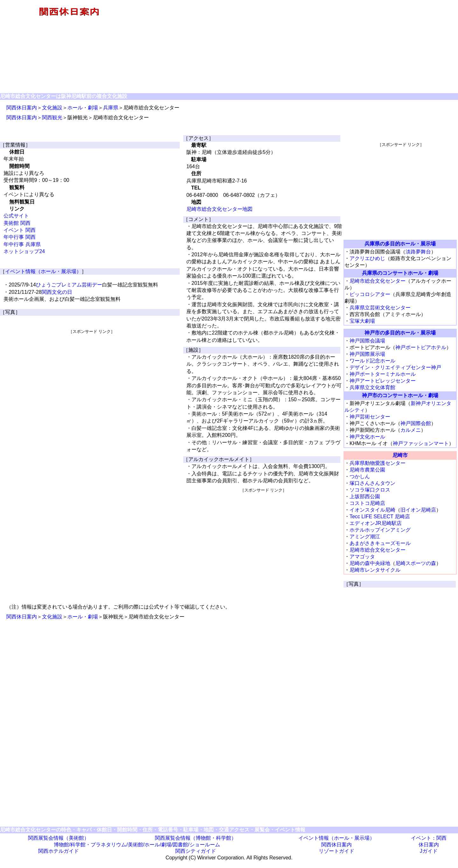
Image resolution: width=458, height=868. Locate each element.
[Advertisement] (298, 47)
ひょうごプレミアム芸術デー (69, 285)
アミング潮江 (365, 537)
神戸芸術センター (370, 417)
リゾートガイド (337, 851)
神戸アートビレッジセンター (383, 381)
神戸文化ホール (367, 437)
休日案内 (429, 845)
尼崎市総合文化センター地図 (219, 209)
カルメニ (411, 430)
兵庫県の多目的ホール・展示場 (400, 244)
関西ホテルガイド (59, 851)
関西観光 (52, 117)
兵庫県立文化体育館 (372, 387)
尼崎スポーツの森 (416, 563)
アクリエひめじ (367, 258)
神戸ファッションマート (421, 443)
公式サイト (16, 216)
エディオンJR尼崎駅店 (376, 523)
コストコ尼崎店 (367, 503)
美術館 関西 (17, 223)
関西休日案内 (22, 108)
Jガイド (429, 851)
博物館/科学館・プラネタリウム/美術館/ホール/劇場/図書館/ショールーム (137, 845)
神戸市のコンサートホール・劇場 (400, 395)
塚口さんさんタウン (372, 483)
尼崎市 (400, 455)
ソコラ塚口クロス (370, 490)
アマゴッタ (362, 557)
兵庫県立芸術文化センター (380, 308)
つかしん (360, 476)
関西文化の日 (57, 292)
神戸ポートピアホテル (421, 347)
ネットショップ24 (24, 251)
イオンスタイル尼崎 (372, 510)
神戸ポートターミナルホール (383, 374)
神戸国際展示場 (367, 354)
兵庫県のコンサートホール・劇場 (400, 273)
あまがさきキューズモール (380, 543)
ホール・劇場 (83, 108)
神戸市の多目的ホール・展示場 (400, 333)
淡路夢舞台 (418, 252)
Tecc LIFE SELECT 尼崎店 (380, 517)
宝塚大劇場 (362, 321)
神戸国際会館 (416, 423)
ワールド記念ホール (372, 361)
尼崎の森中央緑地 (370, 563)
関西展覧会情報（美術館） (59, 838)
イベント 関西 (19, 230)
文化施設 (52, 108)
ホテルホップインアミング (380, 530)
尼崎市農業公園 (367, 470)
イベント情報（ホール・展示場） (43, 271)
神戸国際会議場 (367, 341)
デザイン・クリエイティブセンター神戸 (395, 367)
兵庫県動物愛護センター (378, 463)
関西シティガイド (196, 851)
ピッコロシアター (370, 294)
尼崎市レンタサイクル (375, 570)
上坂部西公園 (365, 496)
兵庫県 (111, 108)
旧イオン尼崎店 (418, 510)
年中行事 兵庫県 (22, 244)
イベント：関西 (429, 838)
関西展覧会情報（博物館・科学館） (196, 838)
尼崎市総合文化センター (378, 281)
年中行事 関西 (19, 237)
